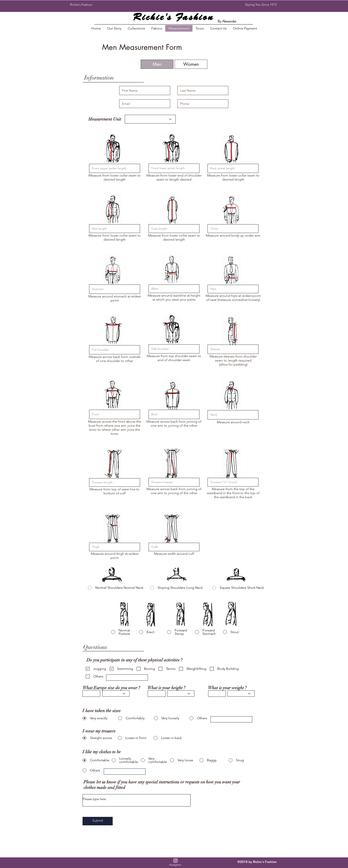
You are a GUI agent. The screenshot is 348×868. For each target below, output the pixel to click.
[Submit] (98, 821)
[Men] (157, 64)
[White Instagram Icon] (175, 861)
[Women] (191, 64)
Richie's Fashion (173, 18)
